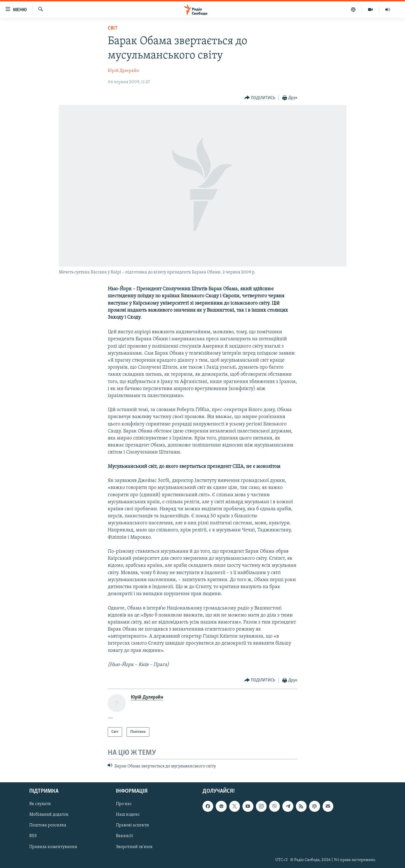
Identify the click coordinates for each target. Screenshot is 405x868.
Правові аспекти (132, 825)
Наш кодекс (128, 815)
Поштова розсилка (48, 825)
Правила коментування (53, 847)
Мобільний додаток (49, 815)
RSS (33, 836)
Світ (113, 28)
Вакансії (124, 836)
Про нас (124, 804)
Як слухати (40, 804)
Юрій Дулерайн (123, 71)
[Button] (260, 98)
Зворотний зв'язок (134, 847)
